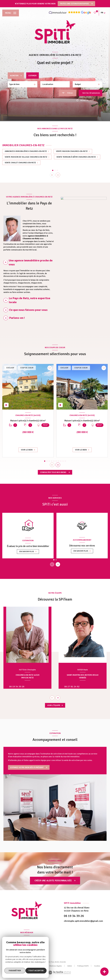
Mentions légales (56, 966)
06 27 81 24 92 (72, 687)
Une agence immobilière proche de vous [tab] (31, 262)
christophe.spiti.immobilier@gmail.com (83, 921)
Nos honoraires (21, 966)
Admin (70, 966)
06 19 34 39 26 (17, 687)
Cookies (97, 966)
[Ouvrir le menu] (11, 13)
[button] (58, 175)
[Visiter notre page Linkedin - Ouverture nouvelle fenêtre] (30, 947)
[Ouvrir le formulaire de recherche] (68, 93)
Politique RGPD (83, 966)
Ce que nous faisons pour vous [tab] (28, 310)
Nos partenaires (38, 966)
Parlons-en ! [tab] (17, 318)
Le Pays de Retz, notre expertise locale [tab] (30, 300)
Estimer (33, 76)
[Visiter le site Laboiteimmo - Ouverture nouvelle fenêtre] (60, 973)
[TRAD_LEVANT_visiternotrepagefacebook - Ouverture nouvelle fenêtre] (23, 947)
